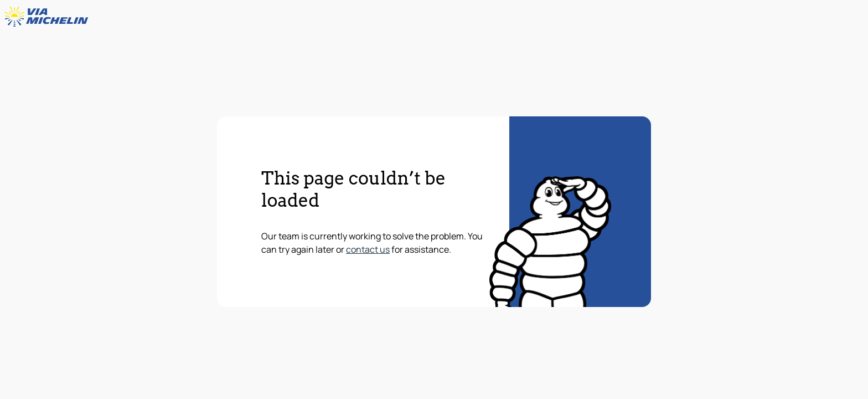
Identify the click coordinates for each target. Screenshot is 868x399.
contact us (368, 249)
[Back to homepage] (49, 17)
